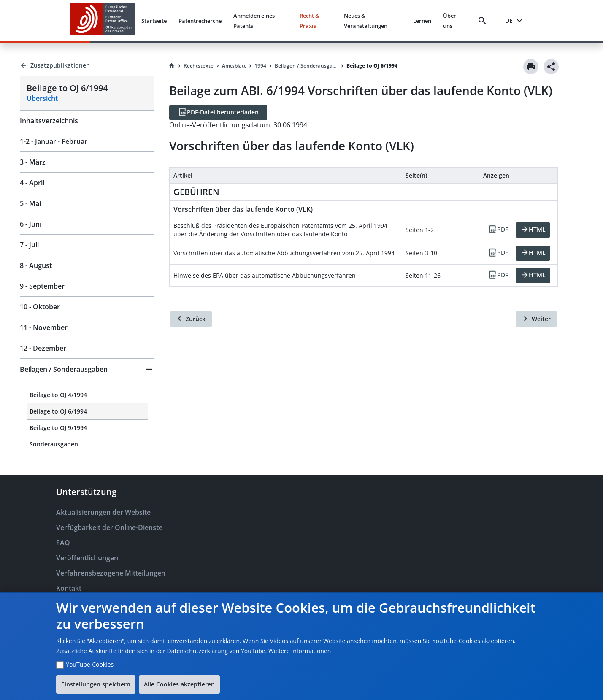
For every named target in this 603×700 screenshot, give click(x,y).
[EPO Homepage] (103, 20)
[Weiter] (537, 319)
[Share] (551, 67)
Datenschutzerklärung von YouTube (216, 651)
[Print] (531, 67)
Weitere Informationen (300, 651)
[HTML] (533, 230)
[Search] (484, 21)
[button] (87, 369)
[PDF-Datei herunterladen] (218, 113)
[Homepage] (172, 66)
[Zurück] (191, 319)
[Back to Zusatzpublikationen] (87, 65)
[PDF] (498, 230)
